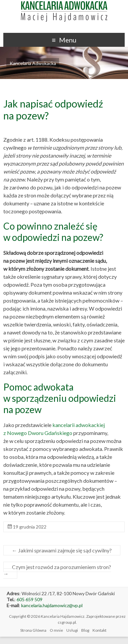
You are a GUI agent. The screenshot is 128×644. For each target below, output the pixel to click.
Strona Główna (33, 630)
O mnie (56, 630)
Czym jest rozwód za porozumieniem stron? (57, 570)
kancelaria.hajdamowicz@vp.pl (52, 605)
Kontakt (99, 630)
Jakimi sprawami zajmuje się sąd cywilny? (62, 550)
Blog (85, 630)
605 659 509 (30, 599)
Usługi (72, 630)
